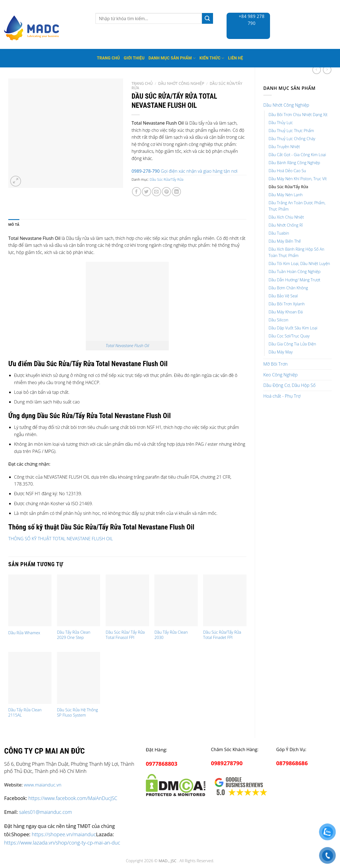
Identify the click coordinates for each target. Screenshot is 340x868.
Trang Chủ (108, 58)
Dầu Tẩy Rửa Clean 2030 (171, 635)
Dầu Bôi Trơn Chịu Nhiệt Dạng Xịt (298, 115)
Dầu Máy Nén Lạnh (286, 195)
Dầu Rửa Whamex (24, 633)
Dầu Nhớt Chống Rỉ (286, 225)
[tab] (14, 225)
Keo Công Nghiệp (281, 375)
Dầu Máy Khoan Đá (286, 312)
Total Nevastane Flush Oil (127, 346)
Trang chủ (142, 83)
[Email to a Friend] (156, 192)
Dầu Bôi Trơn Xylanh (287, 304)
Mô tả (14, 225)
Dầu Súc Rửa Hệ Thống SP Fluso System (77, 713)
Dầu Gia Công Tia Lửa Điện (292, 344)
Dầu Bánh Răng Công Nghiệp (294, 163)
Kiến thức (212, 58)
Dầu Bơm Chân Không (288, 288)
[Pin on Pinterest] (166, 192)
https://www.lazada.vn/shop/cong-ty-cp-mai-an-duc (62, 842)
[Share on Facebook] (137, 192)
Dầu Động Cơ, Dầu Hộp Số (290, 385)
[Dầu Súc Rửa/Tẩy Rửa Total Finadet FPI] (225, 600)
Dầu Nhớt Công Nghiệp (286, 105)
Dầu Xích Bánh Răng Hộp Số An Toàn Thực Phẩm (297, 252)
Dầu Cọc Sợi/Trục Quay (289, 336)
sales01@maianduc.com (46, 812)
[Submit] (207, 18)
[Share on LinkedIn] (176, 192)
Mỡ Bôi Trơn (276, 364)
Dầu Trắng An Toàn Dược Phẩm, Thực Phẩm (297, 206)
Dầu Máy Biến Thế (285, 241)
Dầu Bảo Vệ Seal (283, 296)
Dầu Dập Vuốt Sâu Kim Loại (293, 328)
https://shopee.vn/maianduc (64, 834)
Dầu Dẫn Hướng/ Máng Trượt (294, 280)
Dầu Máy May (281, 352)
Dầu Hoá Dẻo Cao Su (287, 171)
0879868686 (292, 763)
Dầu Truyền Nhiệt (284, 147)
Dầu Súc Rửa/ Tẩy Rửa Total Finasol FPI (125, 635)
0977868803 (162, 764)
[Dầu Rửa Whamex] (30, 600)
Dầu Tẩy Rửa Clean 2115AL (25, 713)
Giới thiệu (134, 58)
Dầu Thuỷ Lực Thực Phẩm (291, 131)
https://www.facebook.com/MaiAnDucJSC (73, 798)
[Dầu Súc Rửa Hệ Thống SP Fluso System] (79, 678)
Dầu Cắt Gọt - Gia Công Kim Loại (297, 155)
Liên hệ (236, 58)
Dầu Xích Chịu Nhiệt (286, 217)
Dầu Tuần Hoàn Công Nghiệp (295, 272)
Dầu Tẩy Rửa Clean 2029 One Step (74, 635)
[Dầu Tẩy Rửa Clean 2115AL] (30, 678)
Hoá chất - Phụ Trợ (282, 396)
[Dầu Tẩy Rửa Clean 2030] (176, 600)
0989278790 (227, 763)
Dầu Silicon (278, 320)
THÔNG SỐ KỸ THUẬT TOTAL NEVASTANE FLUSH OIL (61, 539)
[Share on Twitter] (146, 192)
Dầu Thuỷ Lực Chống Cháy (292, 139)
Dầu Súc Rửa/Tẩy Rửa (288, 187)
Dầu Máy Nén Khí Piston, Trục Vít (298, 179)
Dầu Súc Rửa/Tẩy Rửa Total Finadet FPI (222, 635)
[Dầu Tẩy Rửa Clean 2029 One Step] (79, 600)
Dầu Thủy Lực (281, 123)
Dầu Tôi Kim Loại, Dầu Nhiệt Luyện (299, 263)
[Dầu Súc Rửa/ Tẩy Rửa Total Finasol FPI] (127, 600)
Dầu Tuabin (279, 233)
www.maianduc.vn (43, 785)
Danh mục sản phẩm (172, 58)
